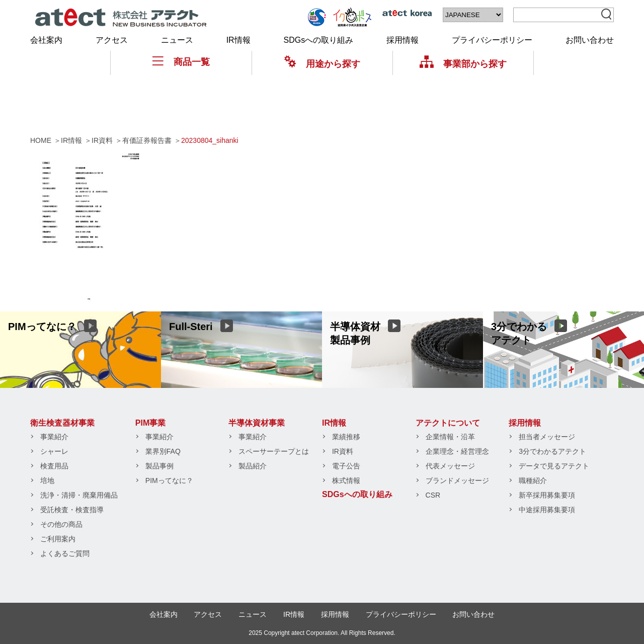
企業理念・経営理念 (457, 451)
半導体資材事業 (257, 423)
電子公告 (346, 466)
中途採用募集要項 (547, 510)
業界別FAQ (163, 451)
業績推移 (346, 437)
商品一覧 (181, 62)
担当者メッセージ (547, 437)
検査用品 (54, 466)
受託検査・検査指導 (72, 510)
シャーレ (54, 451)
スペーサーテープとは (274, 451)
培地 (47, 480)
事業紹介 (54, 437)
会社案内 (46, 40)
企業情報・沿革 (450, 437)
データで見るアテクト (554, 466)
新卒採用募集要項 (547, 495)
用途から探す (322, 64)
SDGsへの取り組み (319, 40)
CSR (433, 495)
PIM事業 (150, 423)
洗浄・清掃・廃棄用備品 (79, 495)
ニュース (177, 40)
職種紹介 (533, 480)
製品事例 (159, 466)
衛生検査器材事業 (62, 423)
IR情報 (238, 40)
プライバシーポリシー (492, 40)
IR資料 (343, 451)
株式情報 (346, 480)
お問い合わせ (590, 40)
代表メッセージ (450, 466)
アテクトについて (448, 423)
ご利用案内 (58, 539)
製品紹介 (253, 466)
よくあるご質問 (65, 553)
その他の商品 (61, 524)
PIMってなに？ (169, 480)
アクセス (112, 40)
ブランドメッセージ (457, 480)
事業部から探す (463, 64)
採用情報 (403, 40)
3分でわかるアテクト (552, 451)
